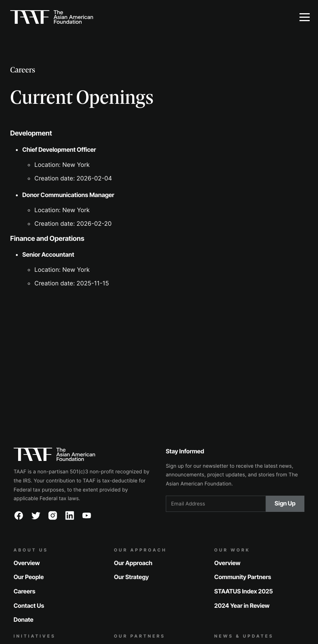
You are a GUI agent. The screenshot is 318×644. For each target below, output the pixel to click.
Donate (23, 620)
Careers (25, 591)
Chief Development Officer (59, 149)
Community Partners (243, 577)
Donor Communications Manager (68, 195)
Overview (27, 563)
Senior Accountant (48, 254)
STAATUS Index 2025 (243, 591)
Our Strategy (131, 577)
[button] (304, 17)
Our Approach (133, 563)
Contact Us (29, 605)
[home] (145, 17)
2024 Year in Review (242, 605)
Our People (29, 577)
